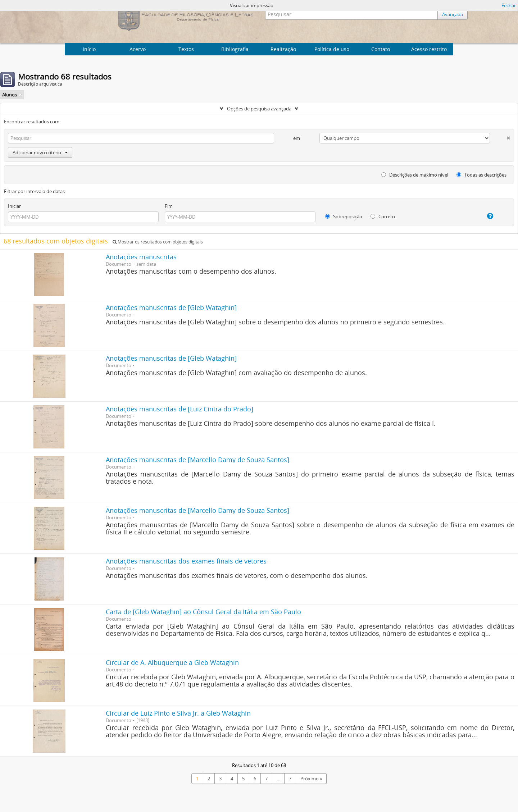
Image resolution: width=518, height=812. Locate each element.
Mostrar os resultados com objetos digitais (158, 242)
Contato (381, 49)
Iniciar (14, 206)
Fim (169, 206)
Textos (186, 49)
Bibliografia (235, 49)
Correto (383, 216)
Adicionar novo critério (40, 152)
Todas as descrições (481, 175)
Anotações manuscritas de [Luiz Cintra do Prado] (180, 409)
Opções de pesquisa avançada (259, 109)
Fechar (509, 5)
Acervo (138, 49)
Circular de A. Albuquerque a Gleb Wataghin (172, 662)
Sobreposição (344, 216)
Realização (283, 49)
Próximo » (311, 779)
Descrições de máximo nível (415, 175)
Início (89, 49)
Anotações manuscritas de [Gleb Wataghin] (171, 307)
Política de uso (332, 49)
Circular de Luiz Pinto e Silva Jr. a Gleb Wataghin (178, 713)
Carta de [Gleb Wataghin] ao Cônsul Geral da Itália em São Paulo (203, 612)
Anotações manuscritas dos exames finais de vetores (186, 561)
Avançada (453, 14)
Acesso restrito (429, 49)
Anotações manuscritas (141, 257)
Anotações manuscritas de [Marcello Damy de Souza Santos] (197, 460)
